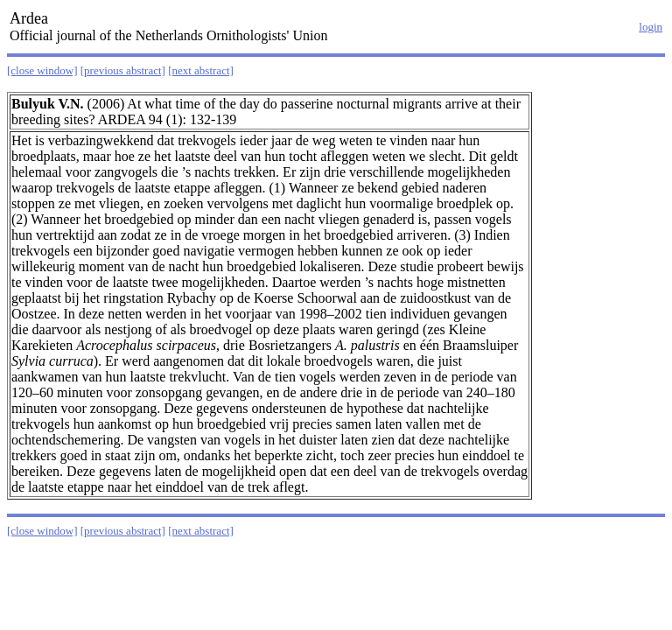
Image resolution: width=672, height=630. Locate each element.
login (651, 27)
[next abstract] (201, 70)
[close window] (42, 70)
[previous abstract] (123, 70)
